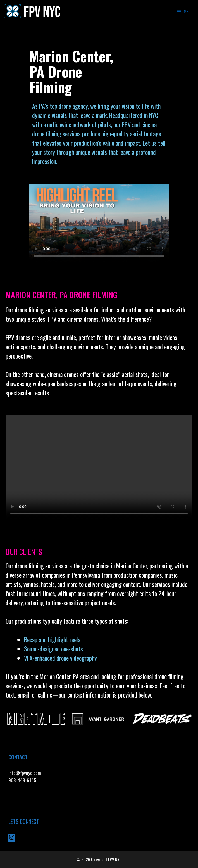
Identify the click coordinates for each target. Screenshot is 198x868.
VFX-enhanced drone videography (61, 658)
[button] (11, 718)
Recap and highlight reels (52, 639)
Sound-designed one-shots (53, 649)
